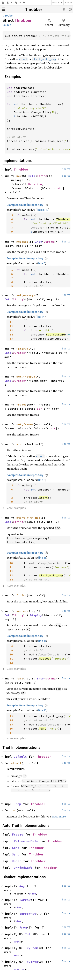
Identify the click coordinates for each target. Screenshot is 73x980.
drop (13, 810)
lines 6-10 (42, 210)
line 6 (42, 263)
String (42, 176)
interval (23, 349)
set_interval (27, 377)
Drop (17, 804)
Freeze (18, 834)
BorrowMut (28, 914)
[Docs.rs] (3, 3)
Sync (16, 854)
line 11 (42, 641)
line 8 (42, 480)
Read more (59, 816)
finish (21, 595)
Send (16, 848)
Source (7, 25)
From (23, 927)
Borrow (25, 900)
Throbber (34, 10)
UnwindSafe (23, 868)
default (16, 763)
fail (20, 678)
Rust (67, 3)
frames (21, 404)
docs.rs (56, 3)
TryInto (31, 962)
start (21, 444)
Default (20, 757)
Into (32, 176)
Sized (32, 894)
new (19, 176)
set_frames (25, 424)
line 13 (42, 558)
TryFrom (31, 948)
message (22, 242)
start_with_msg (28, 518)
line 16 (42, 710)
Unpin (17, 861)
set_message (26, 295)
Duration (35, 184)
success (22, 611)
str (60, 188)
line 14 (41, 317)
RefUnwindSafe (26, 841)
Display (36, 615)
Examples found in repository (25, 205)
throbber (8, 16)
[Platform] (18, 3)
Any (22, 886)
